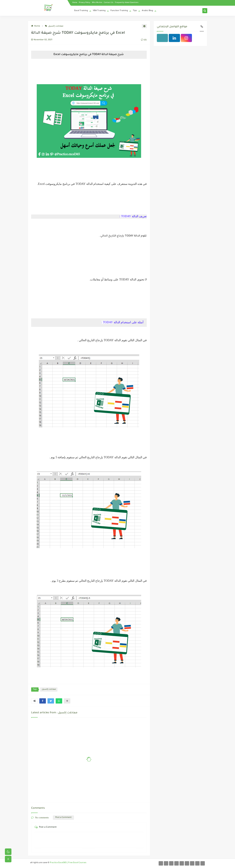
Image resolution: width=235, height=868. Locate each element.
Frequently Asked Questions (127, 3)
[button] (43, 701)
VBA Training (99, 11)
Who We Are (97, 3)
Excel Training (81, 11)
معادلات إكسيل (54, 26)
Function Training (119, 11)
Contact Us (109, 3)
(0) (144, 40)
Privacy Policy (85, 3)
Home (75, 3)
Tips (135, 11)
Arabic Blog (147, 11)
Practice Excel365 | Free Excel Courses (68, 863)
